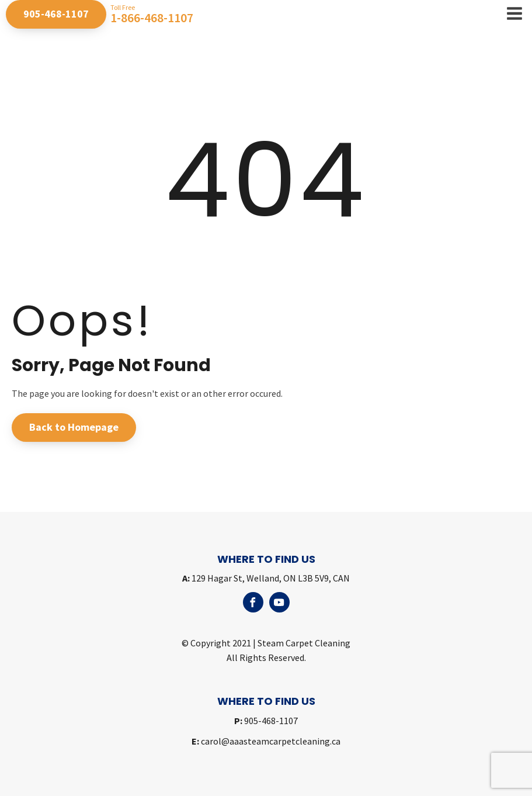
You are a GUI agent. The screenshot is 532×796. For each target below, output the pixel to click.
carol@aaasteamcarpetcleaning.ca (266, 741)
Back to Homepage (74, 427)
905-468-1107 (56, 14)
